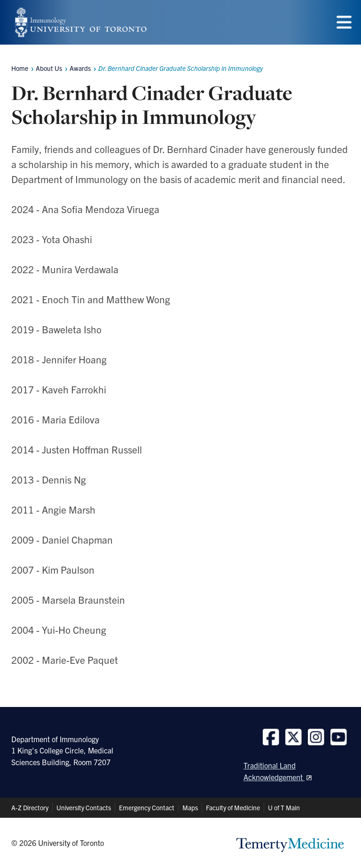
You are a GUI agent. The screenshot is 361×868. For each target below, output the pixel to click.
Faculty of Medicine (233, 807)
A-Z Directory (30, 807)
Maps (190, 807)
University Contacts (84, 807)
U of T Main (284, 807)
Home (20, 68)
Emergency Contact (147, 807)
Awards (80, 68)
